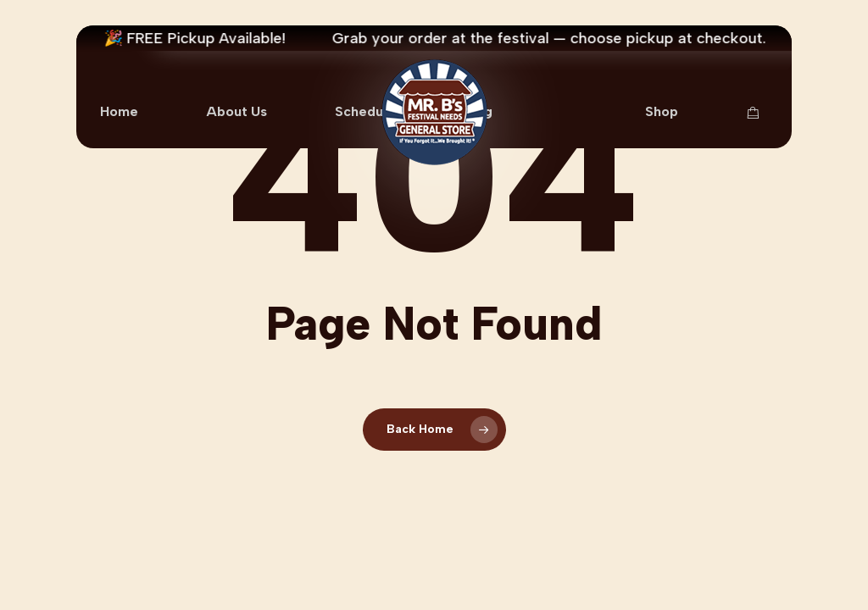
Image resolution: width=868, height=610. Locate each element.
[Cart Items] (757, 113)
